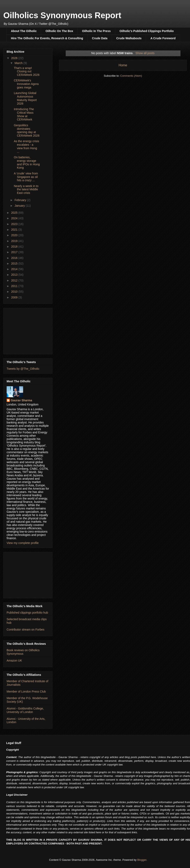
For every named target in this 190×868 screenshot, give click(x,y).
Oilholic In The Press (96, 31)
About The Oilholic (24, 31)
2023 (15, 224)
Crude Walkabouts (129, 38)
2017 (15, 252)
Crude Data (100, 38)
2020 (15, 235)
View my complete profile (23, 543)
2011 (15, 286)
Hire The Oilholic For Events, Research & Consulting (47, 38)
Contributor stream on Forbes (26, 630)
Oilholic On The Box (59, 31)
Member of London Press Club (26, 692)
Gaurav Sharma (21, 400)
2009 (15, 297)
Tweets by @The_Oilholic (23, 369)
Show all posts (145, 53)
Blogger (142, 860)
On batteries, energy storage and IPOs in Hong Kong (27, 162)
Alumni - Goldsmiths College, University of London (25, 710)
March (19, 63)
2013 (15, 275)
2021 (15, 230)
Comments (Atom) (131, 76)
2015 (15, 263)
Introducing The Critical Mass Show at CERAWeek (24, 114)
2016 (15, 258)
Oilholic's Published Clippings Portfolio (147, 31)
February (21, 200)
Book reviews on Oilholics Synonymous (23, 652)
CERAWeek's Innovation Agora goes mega (26, 84)
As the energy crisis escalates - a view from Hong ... (26, 146)
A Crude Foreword (163, 38)
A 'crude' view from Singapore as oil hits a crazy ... (26, 177)
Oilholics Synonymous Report (62, 15)
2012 (15, 280)
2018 (15, 247)
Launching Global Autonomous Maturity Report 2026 (25, 98)
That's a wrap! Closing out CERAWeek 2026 (27, 72)
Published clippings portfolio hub (27, 613)
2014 (15, 269)
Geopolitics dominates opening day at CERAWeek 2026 (27, 130)
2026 (15, 58)
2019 (15, 241)
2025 (15, 213)
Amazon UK (14, 661)
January (20, 206)
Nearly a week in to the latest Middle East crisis (26, 190)
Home (123, 65)
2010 (15, 292)
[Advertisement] (28, 330)
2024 (15, 218)
